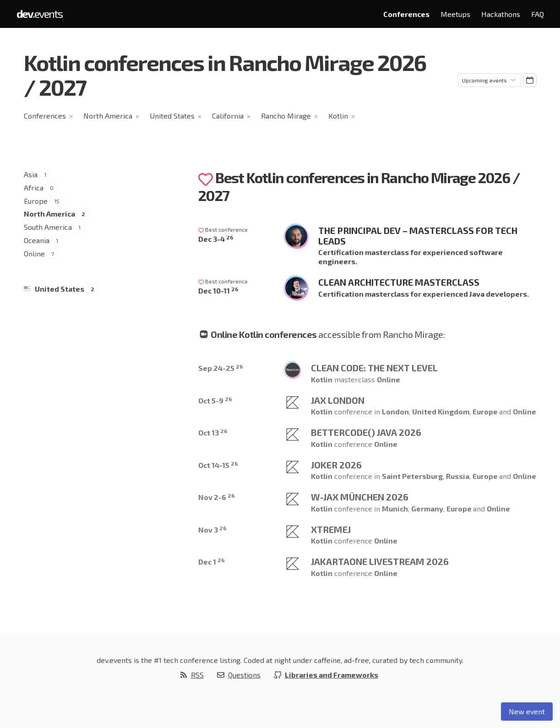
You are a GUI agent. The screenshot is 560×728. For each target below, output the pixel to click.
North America (108, 116)
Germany (427, 508)
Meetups (455, 14)
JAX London (338, 400)
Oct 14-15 (218, 465)
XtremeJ (331, 529)
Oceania (37, 240)
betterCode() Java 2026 (366, 432)
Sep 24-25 (221, 368)
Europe (36, 201)
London (395, 411)
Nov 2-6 (217, 497)
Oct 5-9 (215, 400)
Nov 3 (212, 530)
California (228, 116)
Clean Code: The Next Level (374, 368)
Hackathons (501, 14)
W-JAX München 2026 (360, 497)
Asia (31, 174)
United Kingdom (441, 411)
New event (527, 711)
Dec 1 (212, 562)
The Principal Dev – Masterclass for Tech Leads (418, 236)
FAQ (538, 14)
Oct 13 (213, 432)
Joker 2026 (336, 465)
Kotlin (338, 116)
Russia (458, 476)
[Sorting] (489, 80)
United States (172, 116)
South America (48, 227)
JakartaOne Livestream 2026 (380, 561)
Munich (395, 508)
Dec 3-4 (216, 239)
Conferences (406, 14)
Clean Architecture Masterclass (399, 282)
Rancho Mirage (286, 116)
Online (34, 253)
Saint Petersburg (412, 476)
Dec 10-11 (218, 291)
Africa (34, 187)
